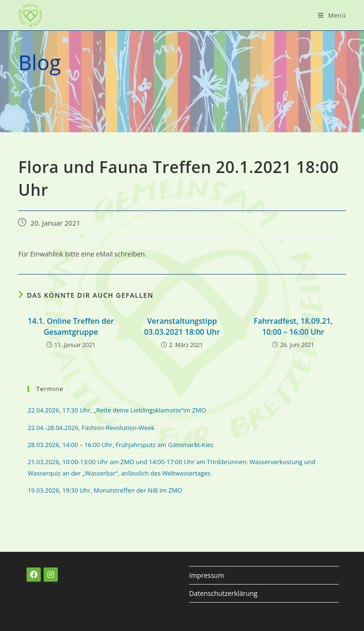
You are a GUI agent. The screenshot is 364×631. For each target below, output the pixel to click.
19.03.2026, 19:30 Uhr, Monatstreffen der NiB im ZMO (105, 490)
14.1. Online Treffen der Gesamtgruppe (71, 326)
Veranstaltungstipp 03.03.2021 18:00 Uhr (182, 326)
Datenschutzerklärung (223, 593)
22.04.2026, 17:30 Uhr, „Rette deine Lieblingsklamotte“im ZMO (117, 410)
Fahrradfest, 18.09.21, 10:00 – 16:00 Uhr (293, 326)
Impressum (207, 575)
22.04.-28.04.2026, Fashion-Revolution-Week (91, 428)
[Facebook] (34, 575)
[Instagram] (51, 575)
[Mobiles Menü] (332, 15)
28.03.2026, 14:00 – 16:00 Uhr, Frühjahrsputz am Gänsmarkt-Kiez (120, 445)
